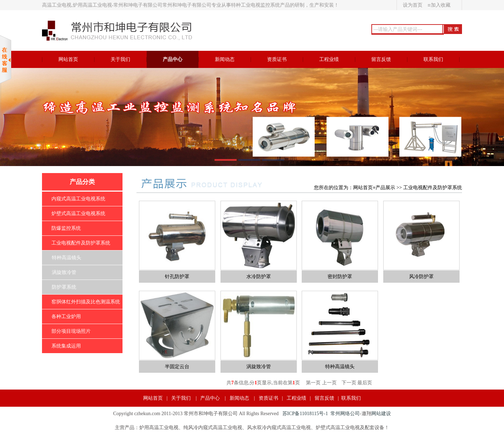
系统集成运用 (66, 346)
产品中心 (210, 398)
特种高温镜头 (66, 258)
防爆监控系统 (66, 228)
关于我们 (181, 398)
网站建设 (381, 414)
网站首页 (363, 188)
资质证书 (268, 398)
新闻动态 (239, 398)
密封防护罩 (340, 277)
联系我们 (351, 398)
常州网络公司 (345, 414)
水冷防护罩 (259, 277)
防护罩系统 (64, 287)
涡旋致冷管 (64, 272)
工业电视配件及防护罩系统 (81, 243)
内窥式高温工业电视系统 (78, 199)
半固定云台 (177, 367)
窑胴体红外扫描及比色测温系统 (86, 302)
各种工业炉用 (66, 317)
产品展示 (385, 188)
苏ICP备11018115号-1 (305, 414)
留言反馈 (324, 398)
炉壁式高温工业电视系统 (78, 214)
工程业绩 (296, 398)
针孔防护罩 (177, 277)
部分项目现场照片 (71, 331)
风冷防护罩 (421, 277)
